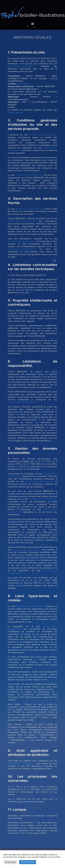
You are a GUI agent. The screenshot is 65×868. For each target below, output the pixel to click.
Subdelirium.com (16, 112)
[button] (32, 24)
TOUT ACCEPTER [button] (28, 862)
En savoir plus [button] (11, 862)
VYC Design (24, 84)
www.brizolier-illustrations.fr (22, 66)
